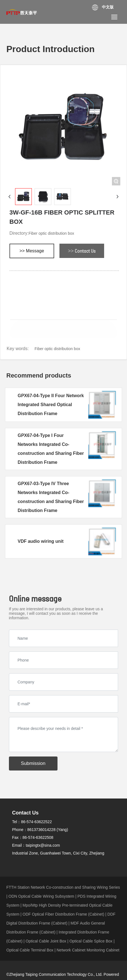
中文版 (108, 7)
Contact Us (25, 813)
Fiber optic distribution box (51, 233)
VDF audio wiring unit (40, 541)
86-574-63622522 (36, 822)
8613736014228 (41, 830)
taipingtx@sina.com (43, 845)
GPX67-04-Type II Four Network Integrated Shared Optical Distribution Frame (51, 405)
